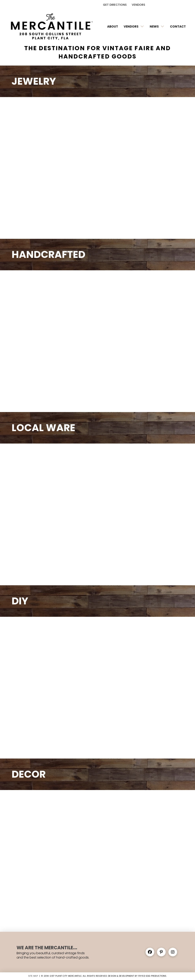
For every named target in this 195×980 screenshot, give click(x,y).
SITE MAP (33, 976)
